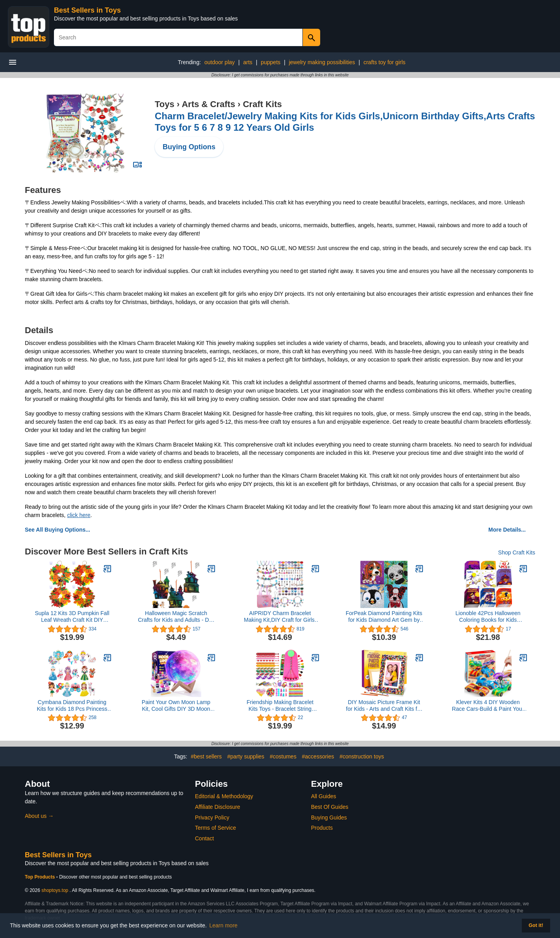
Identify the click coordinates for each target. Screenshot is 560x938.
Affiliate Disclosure (218, 807)
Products (322, 828)
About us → (39, 816)
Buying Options (189, 147)
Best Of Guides (330, 807)
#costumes (283, 756)
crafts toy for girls (385, 62)
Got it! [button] (536, 925)
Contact (204, 838)
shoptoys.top (55, 890)
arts (248, 62)
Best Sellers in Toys (87, 10)
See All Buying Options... (57, 530)
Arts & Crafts (208, 104)
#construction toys (362, 756)
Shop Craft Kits (517, 552)
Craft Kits (262, 104)
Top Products (41, 877)
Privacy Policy (212, 818)
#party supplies (246, 756)
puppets (271, 62)
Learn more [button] (224, 925)
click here (79, 515)
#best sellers (206, 756)
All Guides (324, 796)
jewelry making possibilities (322, 62)
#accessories (318, 756)
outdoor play (220, 62)
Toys (165, 104)
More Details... (507, 530)
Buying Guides (329, 818)
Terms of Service (215, 828)
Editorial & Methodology (224, 796)
